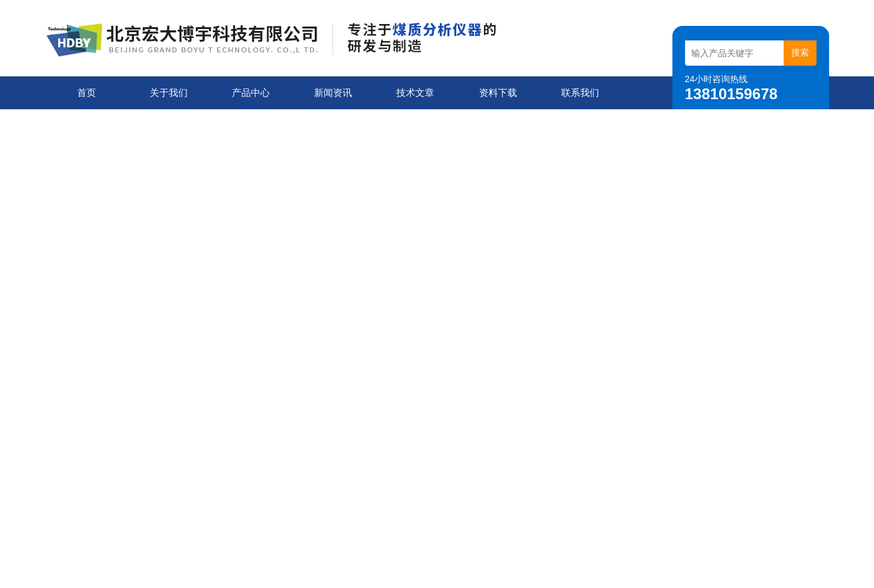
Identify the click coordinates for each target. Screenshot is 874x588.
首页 (87, 93)
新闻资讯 (333, 93)
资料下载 (498, 93)
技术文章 (415, 93)
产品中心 (251, 93)
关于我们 (169, 93)
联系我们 (580, 93)
